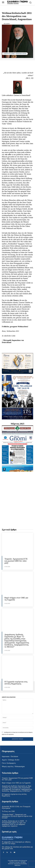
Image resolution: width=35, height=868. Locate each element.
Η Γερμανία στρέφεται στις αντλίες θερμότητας (16, 683)
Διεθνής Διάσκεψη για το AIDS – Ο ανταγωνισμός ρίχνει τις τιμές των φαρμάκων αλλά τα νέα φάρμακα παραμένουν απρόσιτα (14, 823)
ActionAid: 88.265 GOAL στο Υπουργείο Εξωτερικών (16, 807)
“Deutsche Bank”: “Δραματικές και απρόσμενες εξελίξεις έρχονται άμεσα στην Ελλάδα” (17, 816)
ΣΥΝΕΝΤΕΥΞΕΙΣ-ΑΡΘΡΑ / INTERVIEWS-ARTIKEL (15, 54)
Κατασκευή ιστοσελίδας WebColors (21, 864)
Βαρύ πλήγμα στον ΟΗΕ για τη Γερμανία (16, 599)
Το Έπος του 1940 (8, 811)
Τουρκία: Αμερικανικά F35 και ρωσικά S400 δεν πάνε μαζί (16, 561)
